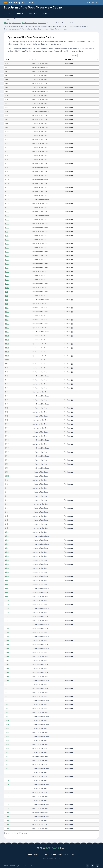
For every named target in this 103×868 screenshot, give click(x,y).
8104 (7, 380)
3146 (7, 63)
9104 (7, 488)
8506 (7, 444)
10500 (7, 640)
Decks (19, 13)
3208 (7, 140)
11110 (7, 752)
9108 (7, 512)
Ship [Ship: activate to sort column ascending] (26, 59)
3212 (6, 148)
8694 (7, 476)
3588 (7, 280)
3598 (7, 284)
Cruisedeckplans (16, 3)
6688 (7, 360)
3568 (7, 240)
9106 (7, 500)
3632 (7, 320)
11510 (7, 812)
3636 (7, 332)
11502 (7, 780)
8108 (7, 400)
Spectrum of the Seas (29, 23)
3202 (7, 136)
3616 (7, 304)
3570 (7, 248)
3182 (6, 104)
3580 (7, 260)
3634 (7, 324)
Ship (8, 13)
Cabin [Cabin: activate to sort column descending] (7, 59)
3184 (7, 108)
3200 (7, 132)
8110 (6, 408)
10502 (7, 660)
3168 (7, 84)
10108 (7, 620)
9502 (7, 544)
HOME (6, 23)
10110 (7, 628)
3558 (7, 236)
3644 (7, 348)
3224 (7, 152)
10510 (7, 684)
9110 (6, 516)
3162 (6, 72)
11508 (7, 804)
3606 (7, 288)
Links (31, 3)
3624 (7, 312)
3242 (7, 188)
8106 (7, 384)
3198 (7, 128)
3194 (7, 120)
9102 (7, 480)
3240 (7, 176)
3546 (7, 212)
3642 (7, 340)
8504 (7, 440)
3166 (7, 80)
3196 (7, 124)
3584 (7, 272)
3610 (7, 292)
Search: (86, 56)
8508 (7, 456)
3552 (7, 232)
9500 (7, 532)
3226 (7, 156)
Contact (45, 854)
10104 (7, 608)
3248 (7, 208)
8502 (7, 432)
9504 (7, 552)
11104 (7, 720)
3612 (6, 296)
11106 (7, 728)
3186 (7, 112)
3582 (7, 268)
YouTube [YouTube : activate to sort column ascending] (74, 59)
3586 (7, 276)
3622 (7, 308)
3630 (7, 316)
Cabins (32, 13)
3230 (7, 160)
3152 (6, 67)
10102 (7, 600)
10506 (7, 668)
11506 (7, 800)
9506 (7, 556)
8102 (7, 368)
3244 (7, 196)
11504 (7, 788)
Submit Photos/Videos (60, 854)
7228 (7, 364)
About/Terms (33, 854)
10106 (7, 616)
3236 (7, 168)
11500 (7, 772)
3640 (7, 336)
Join (73, 854)
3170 (7, 96)
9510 (7, 580)
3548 (7, 228)
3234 (7, 164)
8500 (7, 424)
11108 (7, 740)
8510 (7, 464)
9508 (7, 568)
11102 (7, 704)
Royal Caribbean (15, 23)
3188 (7, 116)
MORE (45, 13)
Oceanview (42, 23)
